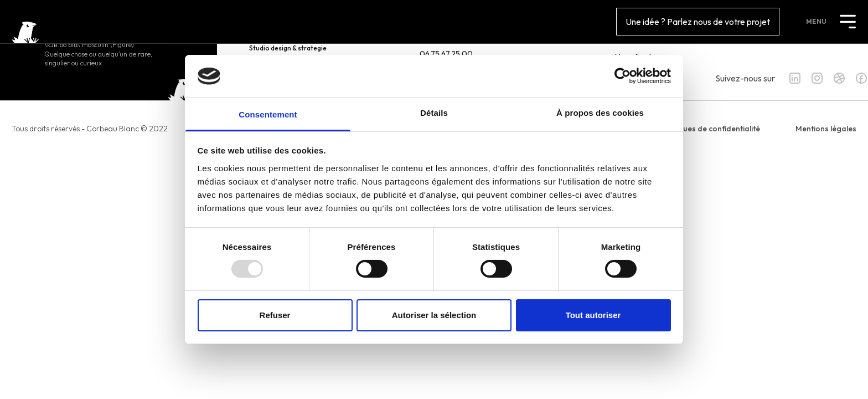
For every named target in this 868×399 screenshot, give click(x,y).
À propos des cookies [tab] (600, 113)
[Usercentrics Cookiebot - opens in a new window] (622, 76)
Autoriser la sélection (434, 315)
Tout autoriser (593, 315)
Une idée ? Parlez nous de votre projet (698, 22)
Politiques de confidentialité (710, 129)
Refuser (275, 315)
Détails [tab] (434, 113)
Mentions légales (826, 129)
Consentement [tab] (268, 114)
